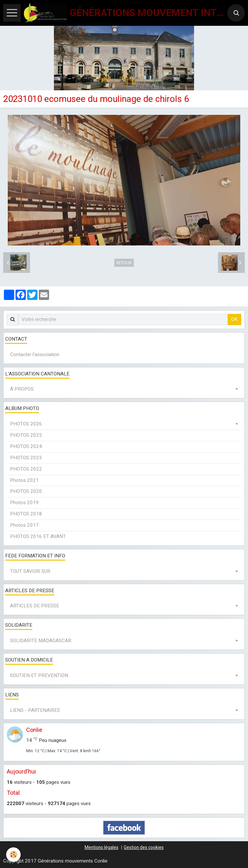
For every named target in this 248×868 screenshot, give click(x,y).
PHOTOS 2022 (26, 469)
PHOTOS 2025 (26, 435)
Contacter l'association (35, 354)
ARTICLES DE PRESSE (35, 606)
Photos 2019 (24, 503)
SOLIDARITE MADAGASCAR (41, 641)
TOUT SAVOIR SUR (30, 571)
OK (234, 319)
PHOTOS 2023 (26, 458)
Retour (124, 263)
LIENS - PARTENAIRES (35, 710)
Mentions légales (102, 847)
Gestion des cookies (144, 847)
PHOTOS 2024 (26, 446)
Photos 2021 (24, 480)
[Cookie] (14, 855)
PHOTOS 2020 (26, 491)
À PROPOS (22, 389)
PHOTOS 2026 (26, 424)
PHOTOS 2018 (26, 514)
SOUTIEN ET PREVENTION (39, 675)
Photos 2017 (24, 525)
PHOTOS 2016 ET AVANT (38, 536)
